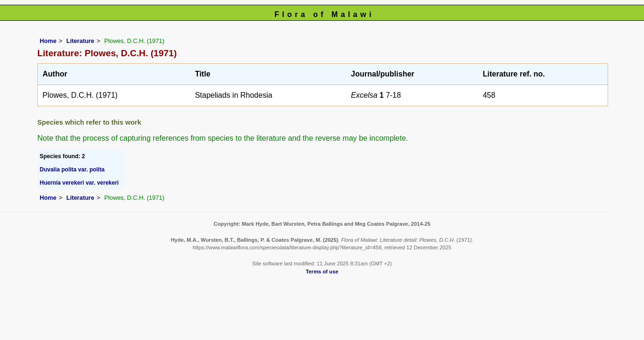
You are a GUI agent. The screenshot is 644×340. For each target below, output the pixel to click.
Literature (80, 41)
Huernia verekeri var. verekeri (79, 183)
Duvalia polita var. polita (72, 170)
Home (48, 41)
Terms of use (322, 272)
